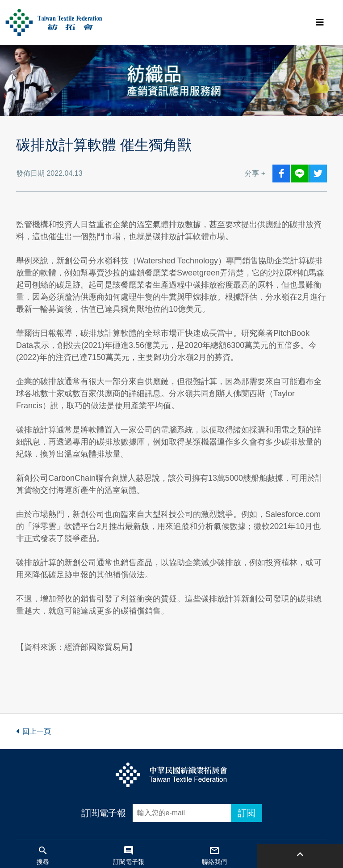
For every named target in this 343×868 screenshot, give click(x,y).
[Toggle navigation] (320, 22)
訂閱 (247, 813)
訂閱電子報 (104, 813)
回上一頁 (33, 731)
